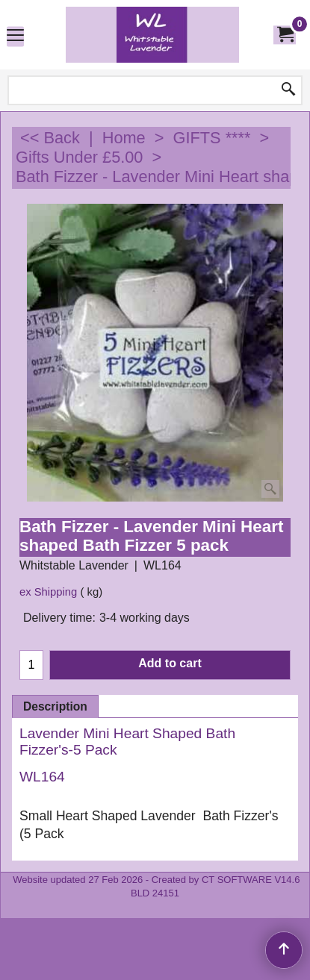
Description (55, 706)
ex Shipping (48, 592)
